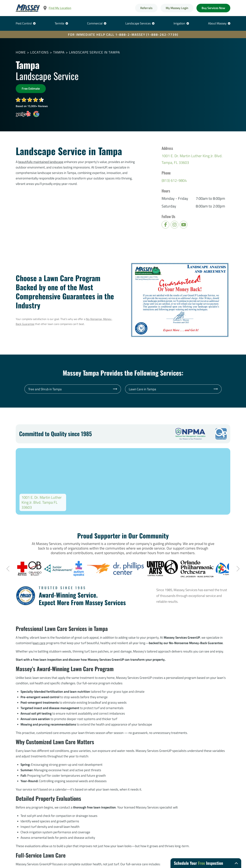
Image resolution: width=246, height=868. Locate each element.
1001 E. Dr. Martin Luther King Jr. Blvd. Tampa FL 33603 (42, 502)
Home (21, 52)
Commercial (95, 23)
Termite (59, 23)
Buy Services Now (213, 8)
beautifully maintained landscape (41, 162)
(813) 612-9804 (174, 180)
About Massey (217, 23)
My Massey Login (177, 8)
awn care (39, 643)
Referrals (146, 8)
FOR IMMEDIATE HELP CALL (123, 34)
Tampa (59, 52)
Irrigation (179, 23)
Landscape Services (138, 23)
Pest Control (24, 23)
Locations (39, 52)
